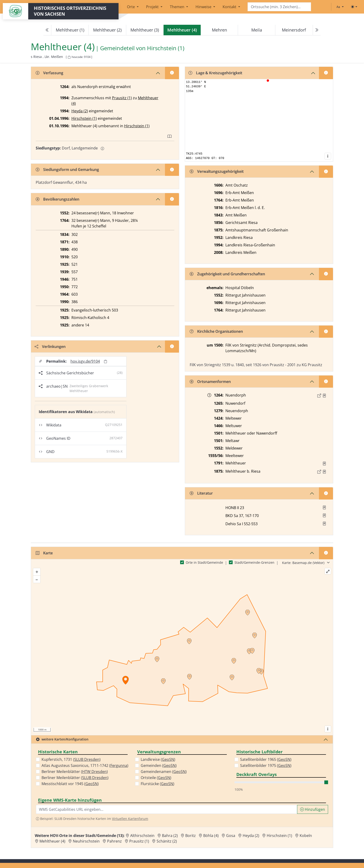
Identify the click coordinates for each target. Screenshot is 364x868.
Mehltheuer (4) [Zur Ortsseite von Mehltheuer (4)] (52, 841)
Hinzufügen (313, 809)
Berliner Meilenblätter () (75, 772)
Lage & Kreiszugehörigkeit (215, 73)
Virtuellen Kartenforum (130, 819)
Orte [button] (131, 7)
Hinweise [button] (204, 7)
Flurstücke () (157, 784)
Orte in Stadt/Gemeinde (204, 562)
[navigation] (182, 30)
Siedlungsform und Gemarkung (67, 170)
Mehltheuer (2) (107, 30)
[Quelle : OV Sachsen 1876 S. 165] (324, 472)
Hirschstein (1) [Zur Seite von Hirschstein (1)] (166, 48)
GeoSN (91, 784)
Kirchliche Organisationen (216, 331)
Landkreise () (158, 759)
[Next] (317, 30)
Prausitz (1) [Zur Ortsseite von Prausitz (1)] (139, 841)
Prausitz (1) (122, 98)
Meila (257, 30)
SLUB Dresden (87, 759)
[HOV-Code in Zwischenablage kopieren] (69, 57)
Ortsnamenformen (210, 382)
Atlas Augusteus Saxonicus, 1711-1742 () (85, 765)
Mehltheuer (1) (70, 30)
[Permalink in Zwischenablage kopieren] (105, 361)
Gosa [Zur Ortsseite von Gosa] (231, 836)
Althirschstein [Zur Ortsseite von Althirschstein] (142, 836)
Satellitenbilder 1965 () (266, 759)
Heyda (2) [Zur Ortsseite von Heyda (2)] (251, 836)
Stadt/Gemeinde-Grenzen (254, 562)
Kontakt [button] (230, 7)
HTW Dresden (94, 772)
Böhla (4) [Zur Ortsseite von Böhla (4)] (211, 836)
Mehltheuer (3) (145, 30)
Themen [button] (178, 7)
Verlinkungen (50, 347)
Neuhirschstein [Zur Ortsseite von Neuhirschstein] (86, 841)
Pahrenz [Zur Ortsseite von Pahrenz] (114, 841)
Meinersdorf (294, 30)
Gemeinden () (159, 765)
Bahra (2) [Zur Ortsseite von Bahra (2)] (170, 836)
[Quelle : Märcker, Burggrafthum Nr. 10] (324, 396)
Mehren (219, 30)
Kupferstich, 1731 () (71, 759)
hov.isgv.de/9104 (85, 361)
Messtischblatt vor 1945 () (70, 784)
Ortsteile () (156, 778)
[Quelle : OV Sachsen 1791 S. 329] (324, 464)
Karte (44, 553)
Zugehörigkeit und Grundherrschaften (227, 274)
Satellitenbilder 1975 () (266, 765)
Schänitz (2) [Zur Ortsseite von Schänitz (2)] (167, 841)
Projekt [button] (153, 7)
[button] (324, 396)
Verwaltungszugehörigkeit (217, 171)
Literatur (201, 493)
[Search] (279, 7)
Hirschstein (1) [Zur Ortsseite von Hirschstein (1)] (279, 836)
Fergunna (119, 765)
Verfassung (49, 73)
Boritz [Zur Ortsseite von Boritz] (191, 836)
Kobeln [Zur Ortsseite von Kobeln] (306, 836)
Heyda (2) (80, 111)
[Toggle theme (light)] (354, 7)
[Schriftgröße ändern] (340, 7)
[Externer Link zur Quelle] (319, 396)
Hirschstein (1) (84, 118)
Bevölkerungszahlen (58, 199)
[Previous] (47, 30)
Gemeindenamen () (164, 772)
